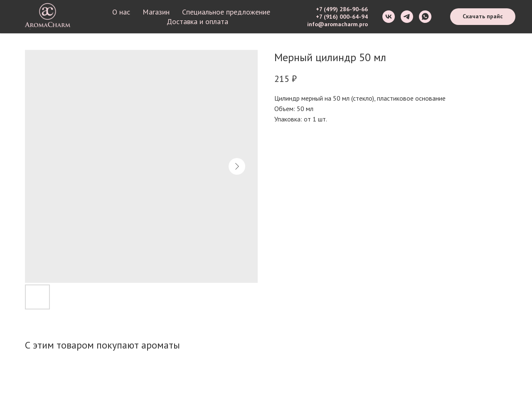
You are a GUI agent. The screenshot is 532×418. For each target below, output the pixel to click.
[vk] (389, 17)
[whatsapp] (425, 17)
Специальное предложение (226, 12)
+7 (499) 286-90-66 (342, 9)
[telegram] (407, 17)
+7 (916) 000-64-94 (342, 17)
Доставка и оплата (197, 21)
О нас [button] (121, 12)
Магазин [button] (156, 12)
